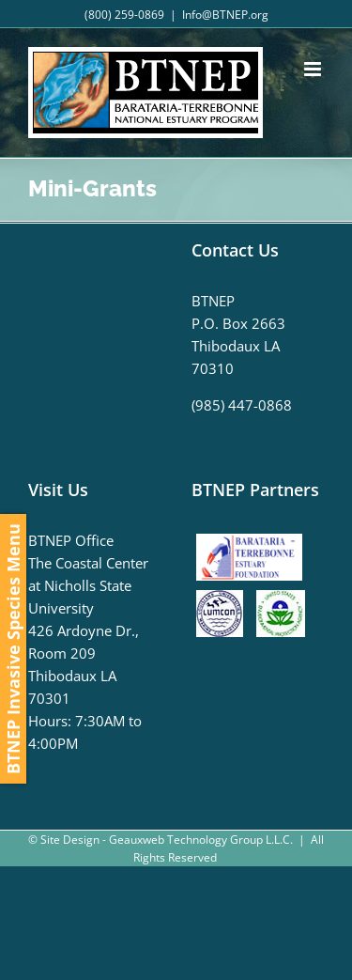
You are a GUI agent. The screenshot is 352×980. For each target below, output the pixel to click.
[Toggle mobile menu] (314, 69)
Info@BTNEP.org (225, 15)
